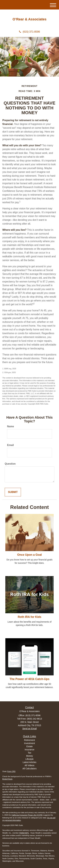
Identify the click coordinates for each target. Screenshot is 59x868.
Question (10, 464)
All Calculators (29, 769)
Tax (30, 753)
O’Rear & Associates (30, 19)
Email (10, 445)
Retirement (29, 740)
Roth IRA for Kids (29, 617)
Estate (30, 746)
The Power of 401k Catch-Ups (29, 679)
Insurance (29, 750)
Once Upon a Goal (29, 555)
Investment (29, 743)
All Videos (29, 765)
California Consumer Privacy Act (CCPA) (27, 815)
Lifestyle (29, 759)
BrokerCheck (7, 779)
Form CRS (11, 771)
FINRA (22, 833)
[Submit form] (13, 492)
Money (29, 756)
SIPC (27, 833)
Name (11, 426)
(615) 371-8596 (29, 32)
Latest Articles (29, 762)
